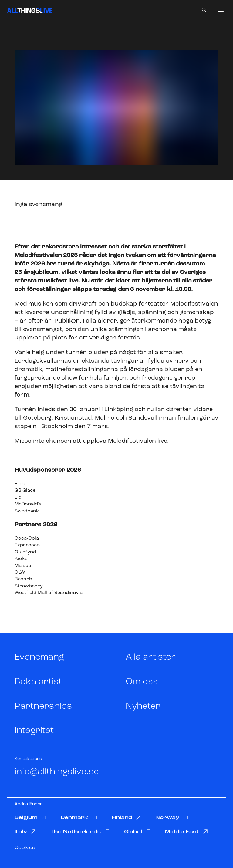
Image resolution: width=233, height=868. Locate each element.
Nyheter (143, 706)
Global (137, 832)
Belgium (30, 818)
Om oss (142, 682)
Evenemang (39, 657)
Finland (126, 818)
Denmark (79, 818)
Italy (25, 832)
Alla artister (151, 657)
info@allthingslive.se (57, 772)
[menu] (221, 10)
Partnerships (43, 706)
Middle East (186, 832)
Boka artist (38, 682)
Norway (172, 818)
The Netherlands (80, 832)
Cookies (25, 848)
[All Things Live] (30, 11)
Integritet (34, 731)
